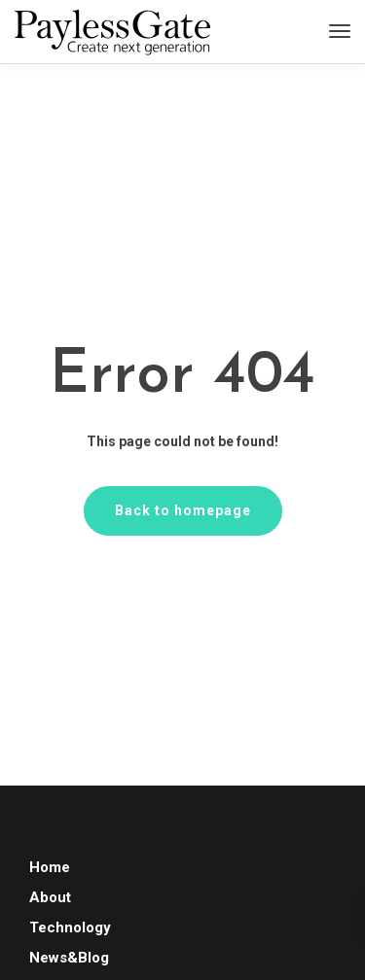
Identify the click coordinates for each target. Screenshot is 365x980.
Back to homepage (183, 510)
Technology (70, 927)
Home (50, 867)
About (50, 897)
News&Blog (69, 958)
